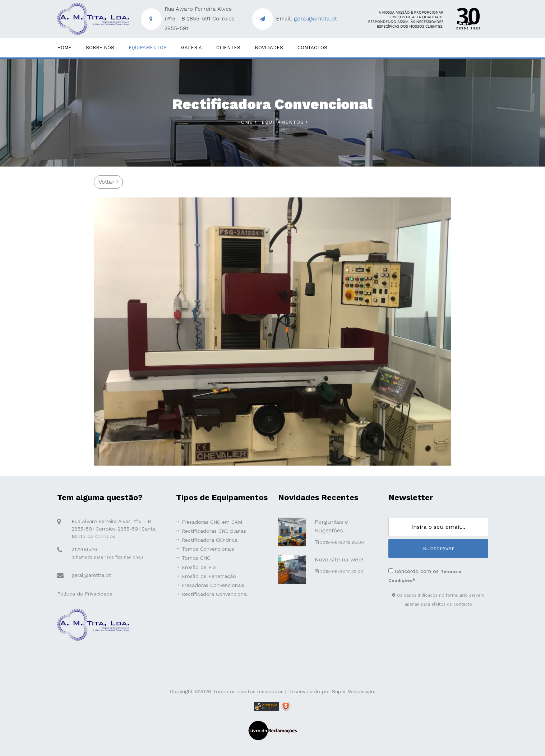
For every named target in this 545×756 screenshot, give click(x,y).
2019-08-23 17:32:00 (339, 571)
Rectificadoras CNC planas (211, 531)
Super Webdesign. (354, 691)
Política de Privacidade (85, 594)
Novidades (269, 48)
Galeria (191, 48)
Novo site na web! (339, 559)
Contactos (312, 48)
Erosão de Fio (196, 567)
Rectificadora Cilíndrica (207, 540)
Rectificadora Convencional (212, 594)
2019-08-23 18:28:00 (339, 542)
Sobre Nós (100, 48)
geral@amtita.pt (315, 19)
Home (64, 48)
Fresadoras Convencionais (210, 585)
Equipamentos (148, 48)
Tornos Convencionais (205, 549)
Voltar (108, 182)
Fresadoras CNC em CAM (209, 522)
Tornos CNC (193, 558)
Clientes (228, 48)
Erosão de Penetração (206, 576)
